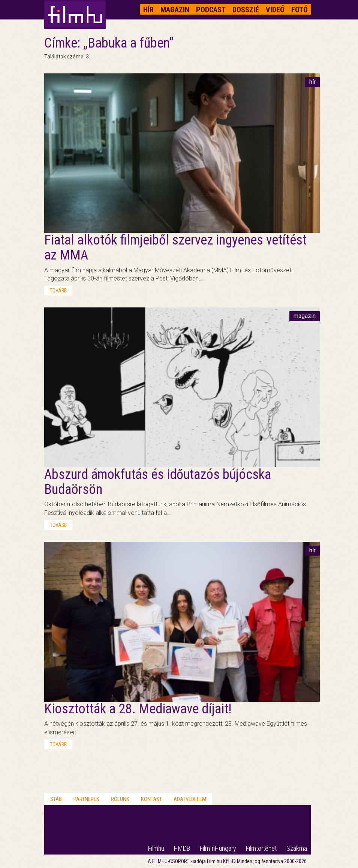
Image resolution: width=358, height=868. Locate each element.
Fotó (300, 10)
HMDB (182, 848)
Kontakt (151, 799)
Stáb (56, 799)
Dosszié (246, 10)
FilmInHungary (218, 848)
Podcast (211, 10)
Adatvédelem (190, 799)
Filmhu (156, 848)
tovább (58, 291)
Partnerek (86, 799)
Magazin (175, 10)
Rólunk (120, 799)
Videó (275, 10)
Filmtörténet (261, 848)
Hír (148, 10)
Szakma (297, 848)
